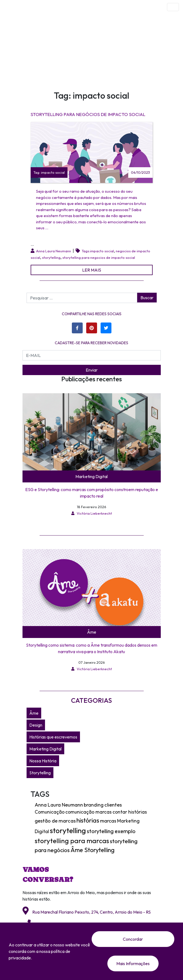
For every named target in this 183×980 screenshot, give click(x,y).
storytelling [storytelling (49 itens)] (68, 830)
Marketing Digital (92, 476)
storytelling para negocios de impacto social (99, 257)
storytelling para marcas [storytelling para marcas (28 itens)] (72, 841)
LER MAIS (92, 270)
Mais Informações (133, 963)
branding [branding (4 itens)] (94, 805)
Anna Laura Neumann (54, 251)
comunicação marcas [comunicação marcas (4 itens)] (89, 812)
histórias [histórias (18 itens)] (88, 820)
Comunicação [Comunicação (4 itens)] (50, 812)
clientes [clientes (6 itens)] (113, 805)
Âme (92, 632)
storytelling (51, 257)
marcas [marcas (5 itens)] (108, 821)
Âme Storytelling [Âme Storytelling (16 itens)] (92, 850)
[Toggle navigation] (173, 7)
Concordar (133, 939)
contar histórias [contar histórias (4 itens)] (130, 812)
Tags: (85, 251)
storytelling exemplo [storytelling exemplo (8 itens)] (111, 831)
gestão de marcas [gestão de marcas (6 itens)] (55, 821)
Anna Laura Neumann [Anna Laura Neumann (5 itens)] (59, 805)
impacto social (102, 251)
